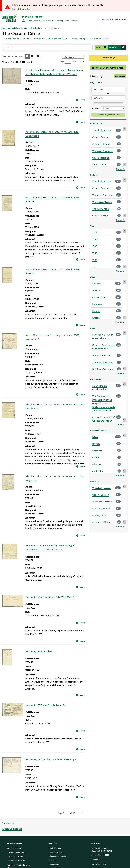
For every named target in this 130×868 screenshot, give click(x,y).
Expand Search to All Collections (108, 68)
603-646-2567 (103, 803)
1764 (95, 260)
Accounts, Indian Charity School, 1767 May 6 (51, 711)
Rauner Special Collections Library (18, 828)
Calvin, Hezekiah (101, 158)
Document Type (97, 430)
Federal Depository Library (60, 820)
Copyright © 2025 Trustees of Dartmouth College (65, 849)
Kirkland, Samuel (101, 508)
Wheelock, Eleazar (102, 130)
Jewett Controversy (103, 362)
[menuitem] (107, 845)
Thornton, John (101, 209)
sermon (96, 457)
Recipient (94, 175)
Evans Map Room (16, 805)
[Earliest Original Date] (108, 89)
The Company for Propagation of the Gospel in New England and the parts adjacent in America (104, 403)
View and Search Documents (18, 39)
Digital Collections (32, 17)
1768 (95, 253)
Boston (96, 290)
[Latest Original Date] (108, 98)
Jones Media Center (17, 808)
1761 (95, 267)
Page (66, 62)
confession (98, 471)
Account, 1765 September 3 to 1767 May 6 (50, 571)
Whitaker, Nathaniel (103, 151)
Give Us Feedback (99, 812)
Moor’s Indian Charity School (100, 388)
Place (93, 277)
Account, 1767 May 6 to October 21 (46, 666)
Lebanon (97, 284)
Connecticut (99, 297)
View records (12, 56)
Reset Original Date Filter (109, 115)
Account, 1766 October (39, 616)
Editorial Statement (100, 39)
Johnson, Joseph (101, 144)
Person (93, 481)
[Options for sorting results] (73, 57)
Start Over (108, 58)
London (96, 311)
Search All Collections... (115, 19)
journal (96, 444)
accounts (97, 451)
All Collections (36, 28)
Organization (96, 379)
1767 (95, 232)
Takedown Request (12, 777)
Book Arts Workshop (17, 801)
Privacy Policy (114, 851)
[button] (27, 56)
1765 (95, 246)
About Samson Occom (58, 39)
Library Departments (57, 804)
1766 (95, 239)
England (96, 318)
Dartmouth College (65, 845)
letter (95, 437)
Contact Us (8, 771)
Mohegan (97, 304)
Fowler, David (99, 165)
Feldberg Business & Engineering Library (15, 821)
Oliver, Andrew (100, 216)
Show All (121, 169)
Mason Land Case (101, 355)
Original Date (96, 82)
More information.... (23, 9)
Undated (95, 108)
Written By (95, 124)
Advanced (114, 47)
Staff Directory (55, 796)
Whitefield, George (102, 202)
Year (92, 226)
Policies (52, 808)
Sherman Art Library (15, 834)
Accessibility (54, 816)
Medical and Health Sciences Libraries (18, 815)
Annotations (39, 39)
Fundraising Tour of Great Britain (103, 336)
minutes (97, 464)
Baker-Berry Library (14, 796)
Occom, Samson (101, 137)
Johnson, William (101, 522)
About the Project (80, 39)
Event (93, 328)
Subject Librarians (57, 800)
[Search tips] (123, 47)
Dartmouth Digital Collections (14, 28)
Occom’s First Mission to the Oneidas (104, 347)
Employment (54, 812)
